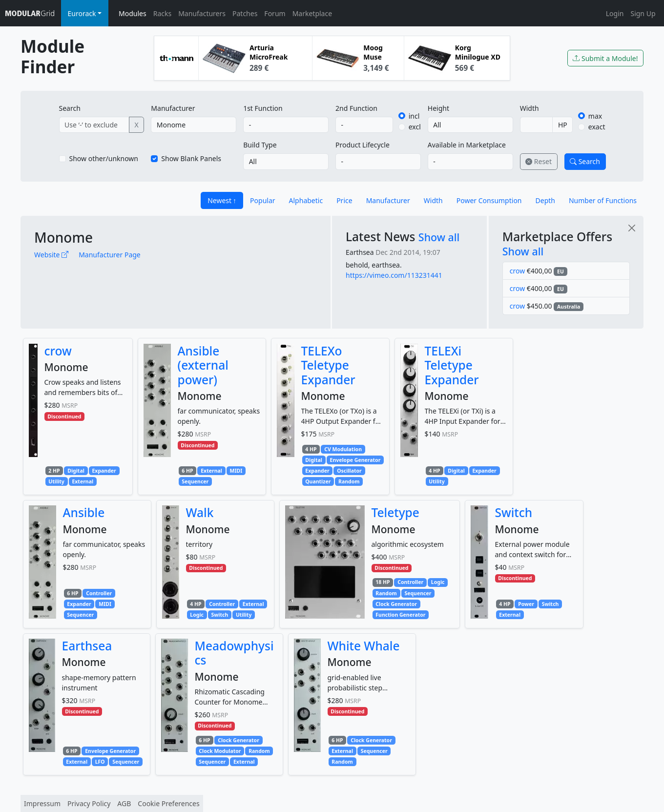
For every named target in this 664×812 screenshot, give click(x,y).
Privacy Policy (89, 803)
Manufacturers (202, 13)
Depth (545, 200)
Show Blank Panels (191, 158)
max (595, 116)
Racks (162, 13)
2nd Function (356, 108)
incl (414, 116)
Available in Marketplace (467, 145)
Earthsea (360, 252)
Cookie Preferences (168, 803)
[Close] (632, 228)
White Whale (364, 646)
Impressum (42, 803)
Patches (245, 13)
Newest (219, 200)
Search (70, 108)
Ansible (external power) (203, 365)
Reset (539, 161)
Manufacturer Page (110, 255)
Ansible (84, 512)
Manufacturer (173, 108)
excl (415, 127)
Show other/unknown (104, 158)
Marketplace (312, 13)
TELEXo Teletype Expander (328, 365)
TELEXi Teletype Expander (452, 365)
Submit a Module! (605, 58)
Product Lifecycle (363, 145)
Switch (514, 512)
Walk (200, 512)
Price (344, 200)
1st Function (263, 108)
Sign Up (643, 13)
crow (517, 271)
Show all (439, 237)
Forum (275, 13)
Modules (133, 13)
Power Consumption (489, 200)
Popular (262, 200)
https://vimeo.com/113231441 (394, 275)
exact (597, 127)
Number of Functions (603, 200)
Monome (63, 237)
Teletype (395, 512)
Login (615, 13)
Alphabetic (306, 200)
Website (51, 255)
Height (438, 108)
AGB (124, 803)
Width (529, 108)
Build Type (260, 145)
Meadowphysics (234, 653)
